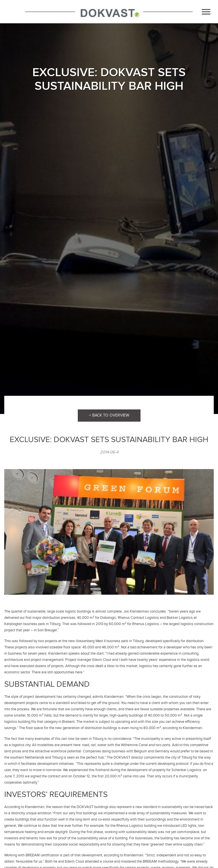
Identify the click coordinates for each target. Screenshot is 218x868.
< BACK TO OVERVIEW (109, 415)
